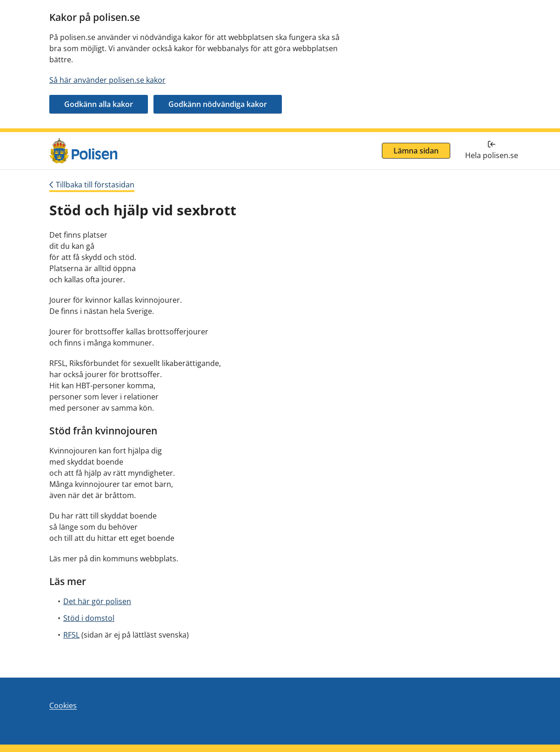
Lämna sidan (416, 151)
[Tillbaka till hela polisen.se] (492, 151)
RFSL (71, 635)
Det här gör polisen (97, 601)
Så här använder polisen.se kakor (107, 80)
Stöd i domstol (89, 618)
